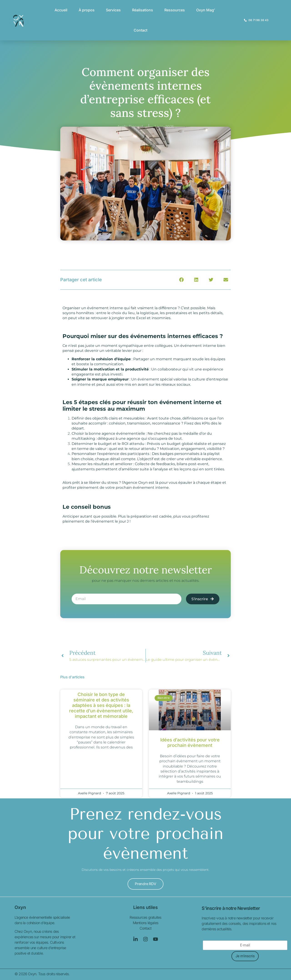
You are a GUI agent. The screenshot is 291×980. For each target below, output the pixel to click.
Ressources (175, 10)
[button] (181, 280)
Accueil (61, 10)
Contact (140, 30)
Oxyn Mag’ (206, 10)
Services (113, 10)
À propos (87, 10)
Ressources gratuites (145, 917)
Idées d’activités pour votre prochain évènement (190, 743)
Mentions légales (145, 923)
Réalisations (143, 10)
